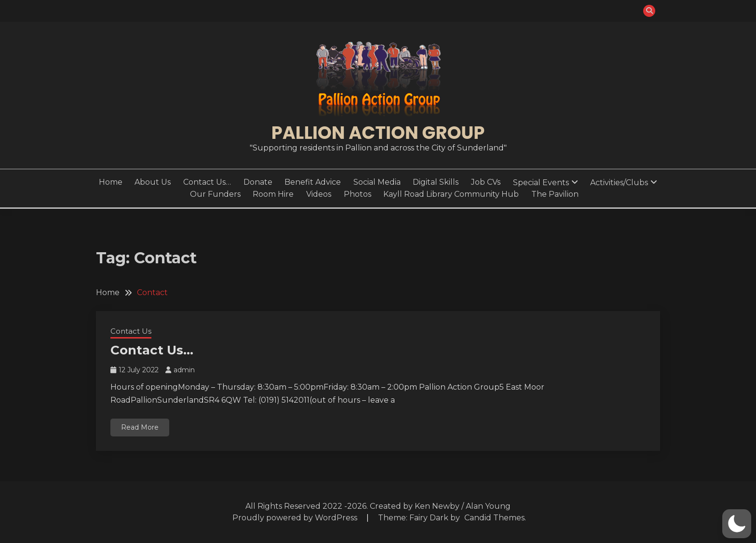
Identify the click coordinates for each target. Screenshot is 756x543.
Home (111, 182)
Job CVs (486, 182)
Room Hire (273, 194)
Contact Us (131, 331)
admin (184, 370)
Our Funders (215, 194)
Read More (140, 427)
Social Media (377, 182)
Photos (358, 194)
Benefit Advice (313, 182)
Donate (258, 182)
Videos (319, 194)
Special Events (541, 183)
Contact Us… (207, 182)
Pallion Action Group (378, 133)
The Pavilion (555, 194)
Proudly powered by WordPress (296, 518)
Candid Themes (494, 518)
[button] (737, 524)
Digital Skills (436, 182)
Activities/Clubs (619, 183)
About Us (153, 182)
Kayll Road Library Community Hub (451, 194)
